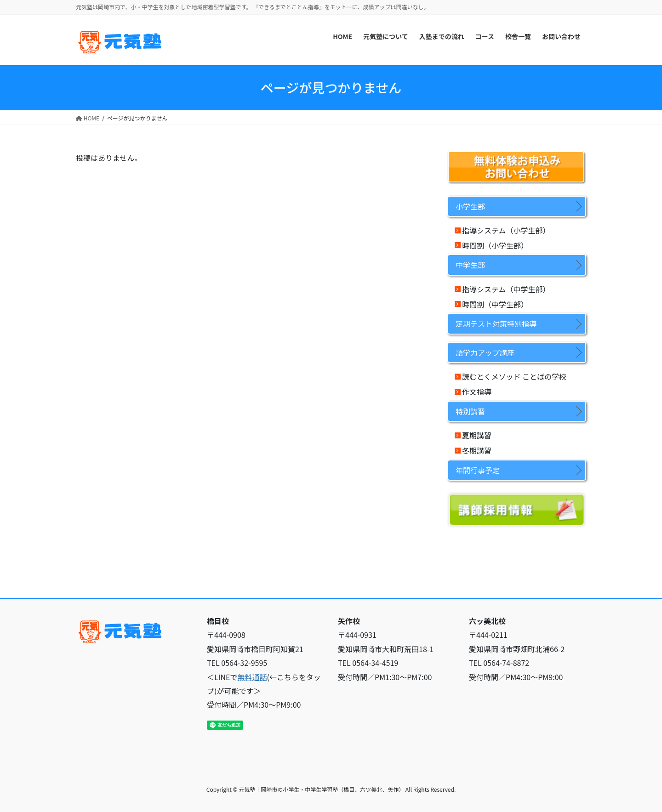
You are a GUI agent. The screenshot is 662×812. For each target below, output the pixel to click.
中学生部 (470, 265)
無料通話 (252, 677)
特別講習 (470, 411)
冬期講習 (477, 450)
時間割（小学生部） (495, 245)
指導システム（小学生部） (506, 230)
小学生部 (470, 206)
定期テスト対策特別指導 (496, 324)
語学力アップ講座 (485, 352)
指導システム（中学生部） (506, 289)
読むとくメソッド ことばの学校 (514, 376)
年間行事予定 (478, 470)
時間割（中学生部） (495, 304)
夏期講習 (477, 435)
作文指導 (477, 392)
